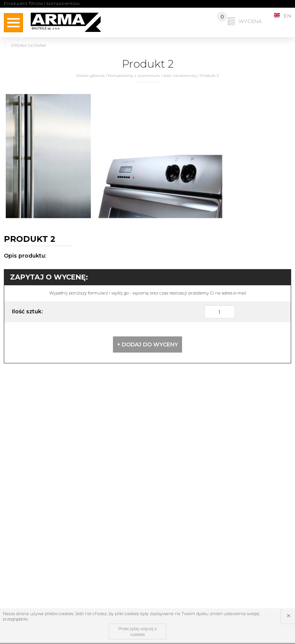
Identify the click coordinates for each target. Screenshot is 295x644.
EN (283, 16)
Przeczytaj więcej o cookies (138, 631)
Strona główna (90, 76)
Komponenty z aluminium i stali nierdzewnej (152, 76)
